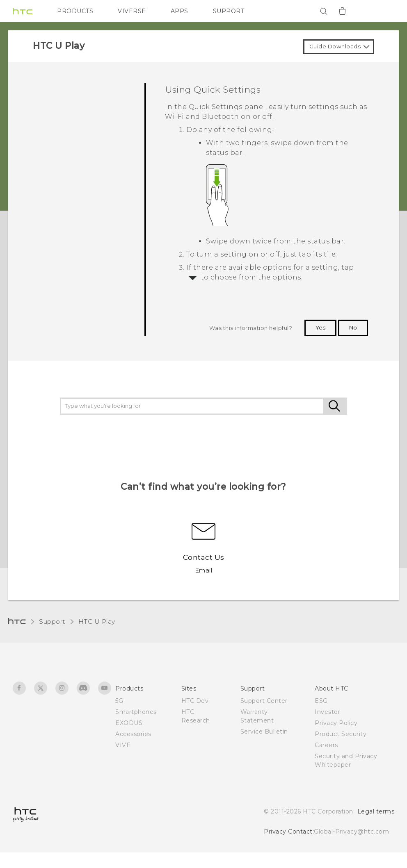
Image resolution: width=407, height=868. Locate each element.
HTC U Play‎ (97, 621)
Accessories (133, 734)
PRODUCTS (75, 11)
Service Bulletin (264, 732)
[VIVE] (383, 11)
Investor (327, 712)
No (353, 327)
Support (52, 621)
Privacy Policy (336, 723)
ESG (321, 701)
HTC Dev (195, 701)
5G (119, 701)
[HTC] (23, 11)
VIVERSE (132, 11)
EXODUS (129, 723)
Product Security (341, 734)
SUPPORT (229, 11)
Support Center (264, 701)
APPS (179, 11)
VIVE (123, 745)
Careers (326, 745)
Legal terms (376, 811)
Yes (320, 327)
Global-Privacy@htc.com (351, 832)
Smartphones (136, 712)
